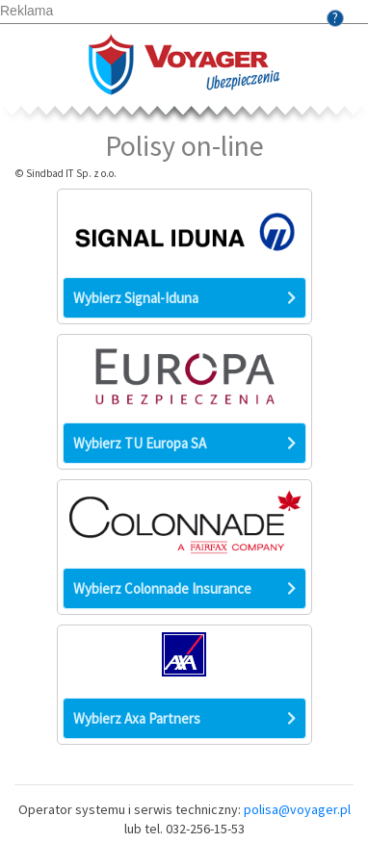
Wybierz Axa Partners (184, 718)
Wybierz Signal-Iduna (184, 297)
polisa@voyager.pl (297, 809)
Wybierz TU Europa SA (184, 443)
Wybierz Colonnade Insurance (184, 588)
